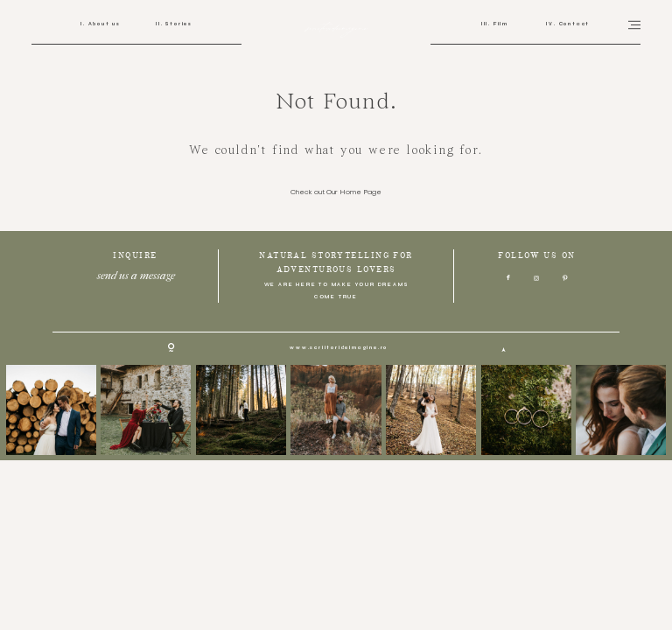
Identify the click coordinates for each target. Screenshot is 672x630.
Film (500, 24)
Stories (178, 24)
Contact (573, 24)
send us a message (135, 273)
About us (103, 24)
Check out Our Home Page (336, 192)
